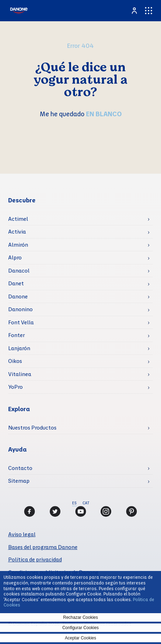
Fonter (17, 335)
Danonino (20, 309)
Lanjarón (19, 348)
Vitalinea (20, 374)
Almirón (18, 245)
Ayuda (17, 449)
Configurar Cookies (80, 628)
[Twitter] (55, 511)
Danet (16, 283)
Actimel (18, 219)
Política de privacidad (35, 559)
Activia (17, 231)
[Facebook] (29, 511)
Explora (19, 409)
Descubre (22, 200)
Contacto (20, 468)
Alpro (15, 257)
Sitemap (19, 481)
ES (74, 503)
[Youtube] (81, 511)
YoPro (15, 387)
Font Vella (21, 322)
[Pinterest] (132, 511)
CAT (86, 503)
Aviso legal (22, 534)
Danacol (19, 270)
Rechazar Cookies (80, 617)
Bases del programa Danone (43, 547)
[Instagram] (106, 511)
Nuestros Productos (32, 427)
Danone (18, 296)
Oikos (15, 361)
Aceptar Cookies (80, 638)
